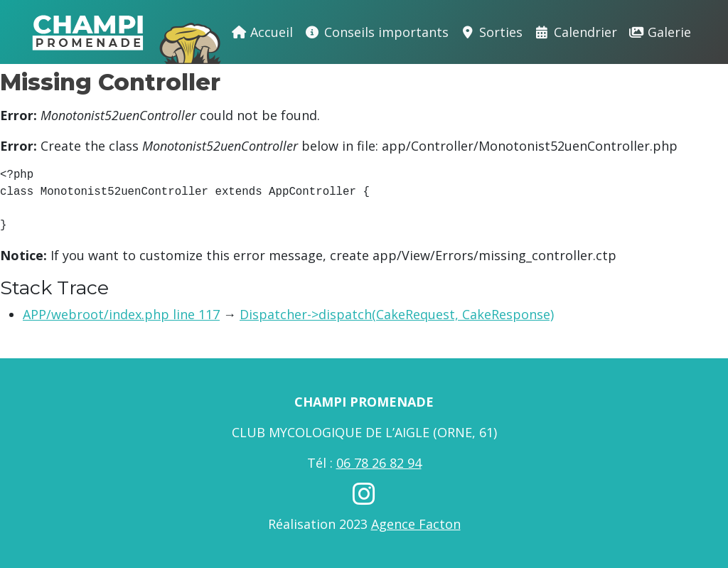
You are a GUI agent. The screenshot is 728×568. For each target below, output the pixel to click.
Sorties (492, 32)
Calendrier (576, 32)
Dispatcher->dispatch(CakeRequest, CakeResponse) (397, 314)
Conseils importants (376, 32)
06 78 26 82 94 (379, 463)
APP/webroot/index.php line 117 (121, 314)
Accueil (262, 32)
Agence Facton (416, 524)
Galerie (660, 32)
